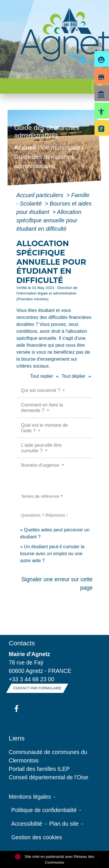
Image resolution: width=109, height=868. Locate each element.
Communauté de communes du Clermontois (48, 756)
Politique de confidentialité (44, 810)
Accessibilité (27, 824)
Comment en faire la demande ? (42, 408)
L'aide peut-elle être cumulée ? (41, 448)
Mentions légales (30, 797)
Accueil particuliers (41, 195)
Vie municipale (61, 148)
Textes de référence (40, 496)
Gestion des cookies (37, 837)
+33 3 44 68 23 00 (32, 679)
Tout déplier (77, 376)
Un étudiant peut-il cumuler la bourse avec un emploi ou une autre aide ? (52, 554)
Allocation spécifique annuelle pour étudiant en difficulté (49, 220)
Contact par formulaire (37, 688)
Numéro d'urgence (41, 465)
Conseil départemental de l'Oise (49, 777)
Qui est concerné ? (41, 390)
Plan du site (64, 824)
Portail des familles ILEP (39, 769)
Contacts (22, 643)
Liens (17, 738)
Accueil (25, 148)
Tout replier (46, 376)
